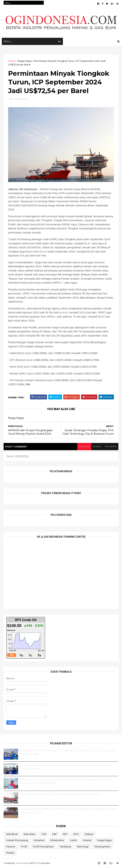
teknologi (83, 846)
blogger (84, 446)
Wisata (10, 853)
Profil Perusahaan (43, 846)
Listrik (73, 840)
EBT (65, 834)
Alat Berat (12, 834)
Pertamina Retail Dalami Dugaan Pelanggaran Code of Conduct (60, 794)
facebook (111, 446)
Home (12, 61)
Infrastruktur (57, 840)
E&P (55, 834)
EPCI (76, 834)
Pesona (11, 846)
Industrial (39, 840)
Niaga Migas (24, 61)
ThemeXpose (22, 863)
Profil (24, 846)
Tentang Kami (102, 846)
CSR (44, 834)
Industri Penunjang (17, 840)
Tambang (65, 846)
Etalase (89, 834)
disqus (97, 446)
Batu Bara (29, 834)
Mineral (87, 840)
